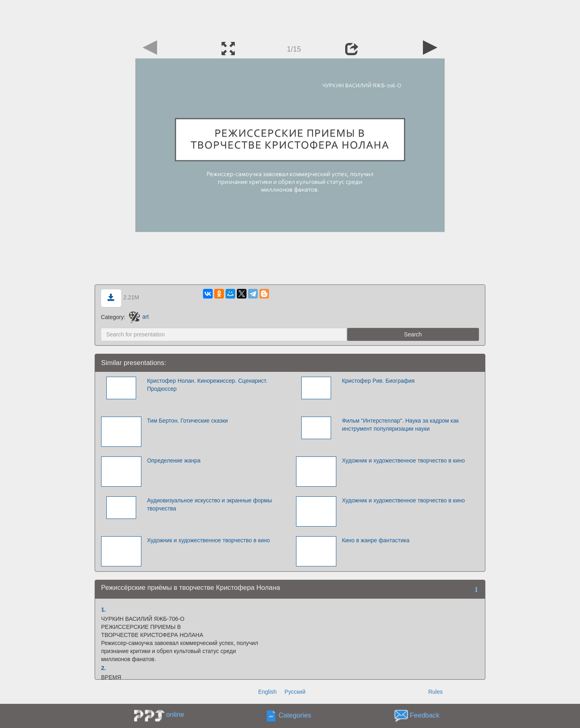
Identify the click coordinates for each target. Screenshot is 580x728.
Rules (435, 692)
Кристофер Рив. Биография (378, 381)
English (267, 692)
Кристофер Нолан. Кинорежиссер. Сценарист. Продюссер (207, 385)
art (139, 317)
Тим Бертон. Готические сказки (187, 421)
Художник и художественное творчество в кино (403, 460)
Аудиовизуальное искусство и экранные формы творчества (209, 504)
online (175, 715)
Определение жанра (174, 460)
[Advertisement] (290, 18)
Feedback (425, 715)
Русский (295, 692)
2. (104, 668)
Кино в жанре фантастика (376, 540)
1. (104, 610)
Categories (295, 715)
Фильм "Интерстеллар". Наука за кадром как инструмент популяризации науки (400, 425)
